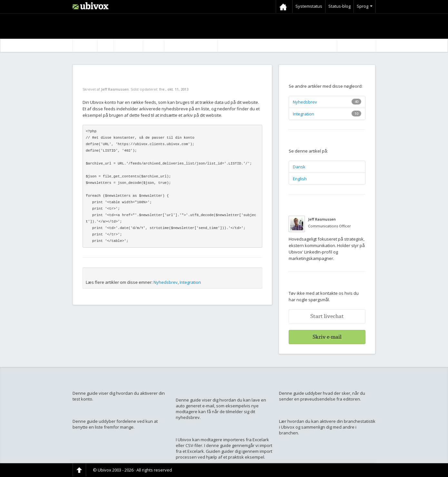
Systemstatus (309, 6)
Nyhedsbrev (166, 282)
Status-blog (339, 6)
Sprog (365, 6)
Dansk (299, 167)
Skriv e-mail (327, 337)
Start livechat (327, 316)
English (300, 179)
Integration (190, 282)
